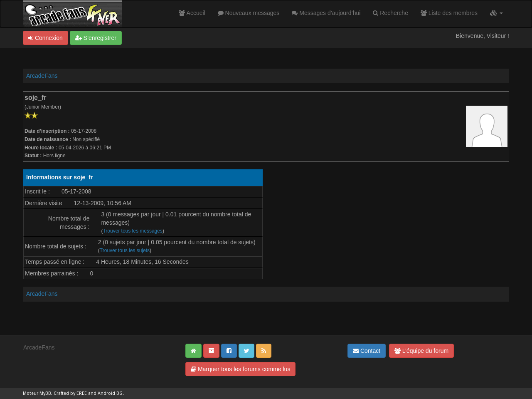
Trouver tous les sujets (125, 250)
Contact (367, 351)
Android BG (110, 393)
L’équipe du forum (421, 351)
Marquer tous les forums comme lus (240, 369)
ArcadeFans (42, 76)
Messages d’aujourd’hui (326, 13)
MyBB (45, 393)
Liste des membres (449, 13)
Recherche (390, 13)
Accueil (192, 13)
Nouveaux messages (249, 13)
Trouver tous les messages (132, 231)
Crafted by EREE (70, 393)
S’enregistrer (96, 38)
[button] (496, 13)
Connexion (46, 38)
